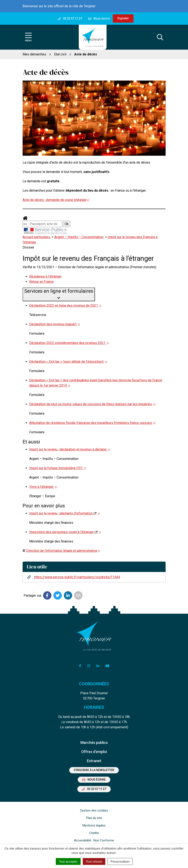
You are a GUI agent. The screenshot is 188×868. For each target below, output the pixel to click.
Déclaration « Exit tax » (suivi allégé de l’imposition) (68, 362)
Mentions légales (94, 825)
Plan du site (94, 818)
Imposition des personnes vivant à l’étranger (65, 532)
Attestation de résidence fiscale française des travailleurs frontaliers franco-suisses (92, 423)
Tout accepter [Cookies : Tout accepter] (68, 861)
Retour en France (41, 282)
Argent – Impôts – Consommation (79, 237)
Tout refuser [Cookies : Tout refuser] (94, 861)
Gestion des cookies (94, 810)
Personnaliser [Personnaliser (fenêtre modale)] (120, 861)
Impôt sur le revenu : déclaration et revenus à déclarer (70, 449)
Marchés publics (94, 743)
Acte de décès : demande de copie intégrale (56, 200)
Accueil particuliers (37, 237)
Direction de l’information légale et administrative (63, 551)
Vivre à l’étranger (43, 487)
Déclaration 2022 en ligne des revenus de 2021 (65, 305)
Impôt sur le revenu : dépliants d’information (65, 513)
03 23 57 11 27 (94, 789)
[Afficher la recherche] (160, 37)
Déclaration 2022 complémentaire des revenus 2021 (69, 343)
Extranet (94, 761)
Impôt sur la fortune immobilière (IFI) (58, 468)
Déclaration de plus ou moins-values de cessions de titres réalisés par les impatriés (92, 404)
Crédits (94, 833)
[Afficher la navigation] (28, 37)
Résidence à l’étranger (45, 276)
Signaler (123, 18)
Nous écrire (94, 780)
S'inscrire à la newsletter (94, 770)
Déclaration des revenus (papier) (55, 324)
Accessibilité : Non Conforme (94, 840)
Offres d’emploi (94, 752)
